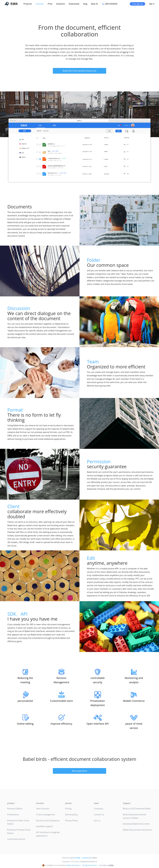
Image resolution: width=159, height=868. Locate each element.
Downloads (74, 4)
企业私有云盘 (86, 858)
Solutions (61, 4)
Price (50, 4)
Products (28, 4)
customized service (16, 839)
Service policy (71, 815)
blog (85, 4)
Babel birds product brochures (137, 830)
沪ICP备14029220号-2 (73, 865)
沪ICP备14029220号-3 (90, 865)
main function (43, 809)
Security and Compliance (48, 821)
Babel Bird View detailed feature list (80, 71)
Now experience (80, 771)
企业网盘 (77, 858)
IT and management (46, 815)
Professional (13, 815)
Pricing (68, 809)
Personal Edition (15, 809)
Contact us (99, 815)
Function (40, 4)
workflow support (44, 826)
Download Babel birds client (136, 824)
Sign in (152, 4)
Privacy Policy (71, 821)
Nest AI (95, 4)
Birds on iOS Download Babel (137, 809)
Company (98, 809)
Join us (97, 821)
